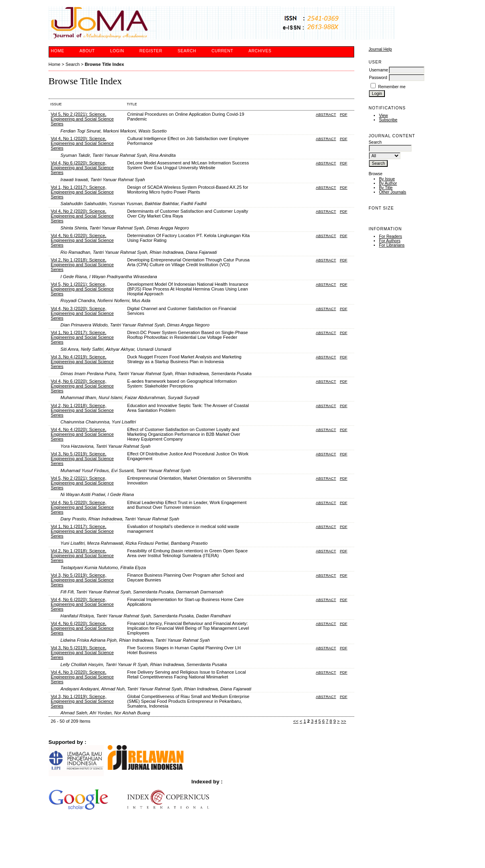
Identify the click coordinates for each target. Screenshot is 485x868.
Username (379, 70)
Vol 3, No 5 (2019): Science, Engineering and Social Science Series (82, 459)
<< (296, 721)
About (87, 51)
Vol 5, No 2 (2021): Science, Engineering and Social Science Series (82, 119)
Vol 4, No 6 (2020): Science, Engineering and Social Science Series (82, 168)
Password (378, 78)
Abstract (326, 114)
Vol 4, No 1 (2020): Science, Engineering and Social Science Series (82, 143)
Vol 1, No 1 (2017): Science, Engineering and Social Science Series (82, 192)
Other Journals (392, 192)
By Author (388, 183)
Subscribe (388, 120)
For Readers (390, 236)
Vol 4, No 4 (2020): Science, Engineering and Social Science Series (82, 434)
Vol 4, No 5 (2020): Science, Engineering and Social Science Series (82, 507)
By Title (386, 188)
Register (151, 51)
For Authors (390, 241)
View (383, 116)
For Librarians (392, 245)
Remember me (392, 87)
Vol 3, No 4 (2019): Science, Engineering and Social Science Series (82, 362)
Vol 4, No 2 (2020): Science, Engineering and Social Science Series (82, 216)
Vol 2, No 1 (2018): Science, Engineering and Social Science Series (82, 265)
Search (187, 51)
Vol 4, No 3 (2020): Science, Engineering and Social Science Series (82, 313)
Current (222, 51)
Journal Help (380, 49)
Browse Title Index (104, 64)
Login (117, 51)
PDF (344, 114)
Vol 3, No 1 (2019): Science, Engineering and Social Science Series (82, 701)
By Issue (387, 179)
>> (344, 721)
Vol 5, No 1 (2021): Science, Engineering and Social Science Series (82, 289)
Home (58, 51)
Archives (260, 51)
